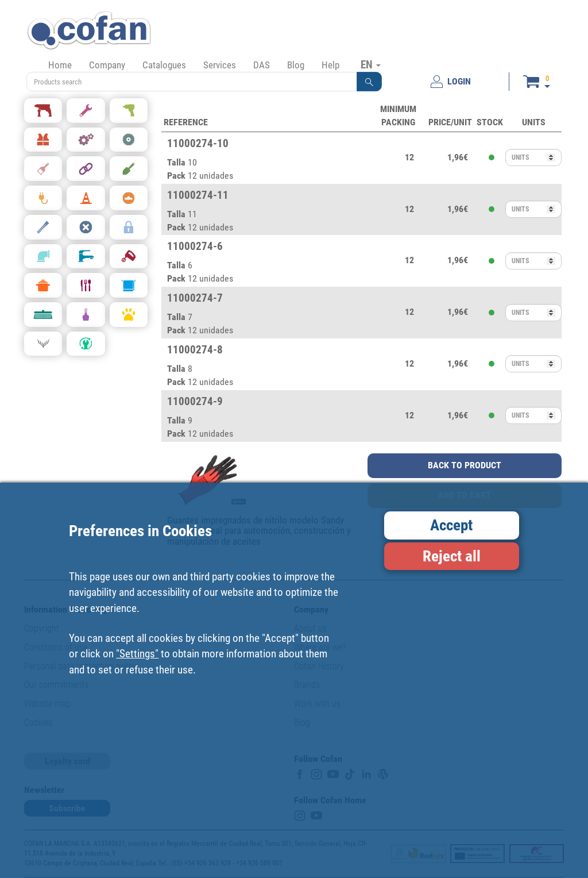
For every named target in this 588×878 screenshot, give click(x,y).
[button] (369, 82)
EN (371, 64)
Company (107, 65)
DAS (262, 65)
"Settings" (137, 654)
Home (60, 65)
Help (330, 65)
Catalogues (164, 65)
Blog (296, 65)
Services (220, 65)
